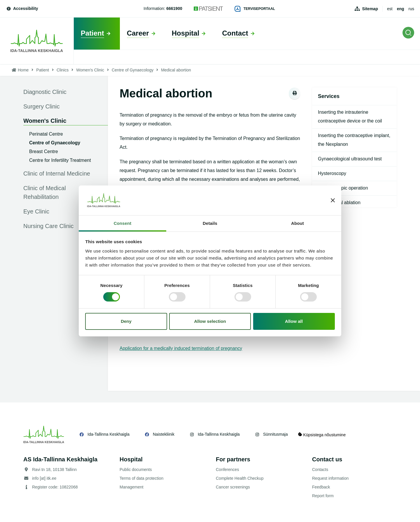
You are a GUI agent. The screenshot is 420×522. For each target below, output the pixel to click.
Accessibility (22, 8)
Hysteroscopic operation (343, 188)
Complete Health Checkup (240, 478)
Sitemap (370, 9)
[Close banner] (333, 200)
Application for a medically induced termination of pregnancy (182, 348)
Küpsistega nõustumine (323, 434)
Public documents (136, 470)
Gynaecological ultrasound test (350, 159)
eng (401, 9)
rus (411, 9)
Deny (126, 321)
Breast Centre (44, 151)
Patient (43, 70)
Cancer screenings (233, 487)
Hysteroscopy (332, 173)
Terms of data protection (141, 478)
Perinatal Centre (46, 134)
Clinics (63, 70)
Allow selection (210, 321)
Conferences (227, 470)
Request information (330, 478)
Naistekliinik (164, 434)
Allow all (294, 321)
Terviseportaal (255, 9)
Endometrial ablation (339, 203)
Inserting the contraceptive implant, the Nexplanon (354, 140)
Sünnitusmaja (275, 434)
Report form (323, 496)
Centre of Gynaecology (133, 70)
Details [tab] (210, 223)
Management (132, 487)
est (390, 9)
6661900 (174, 8)
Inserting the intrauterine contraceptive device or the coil (350, 117)
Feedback (321, 487)
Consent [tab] (123, 223)
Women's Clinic (90, 70)
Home (23, 70)
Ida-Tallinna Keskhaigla (108, 434)
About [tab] (297, 223)
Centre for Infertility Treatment (60, 160)
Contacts (320, 470)
